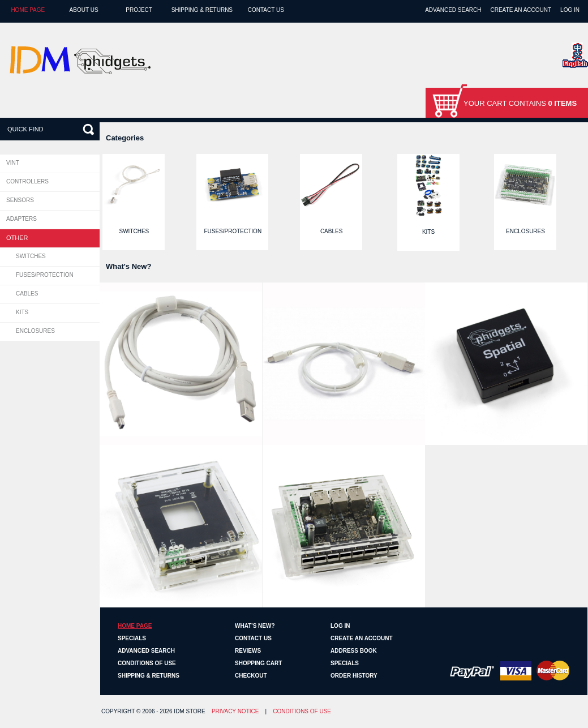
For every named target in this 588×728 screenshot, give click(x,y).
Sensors (20, 200)
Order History (354, 676)
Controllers (27, 181)
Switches (31, 256)
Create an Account (521, 10)
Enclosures (35, 331)
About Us (84, 10)
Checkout (251, 676)
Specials (132, 638)
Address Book (354, 651)
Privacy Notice (235, 711)
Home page (28, 10)
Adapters (22, 219)
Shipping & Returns (202, 10)
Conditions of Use (147, 663)
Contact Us (266, 10)
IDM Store (189, 711)
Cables (27, 294)
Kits (22, 312)
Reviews (248, 651)
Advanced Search (453, 10)
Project (139, 10)
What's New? (255, 626)
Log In (570, 10)
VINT (13, 163)
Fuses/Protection (45, 275)
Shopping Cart (258, 663)
